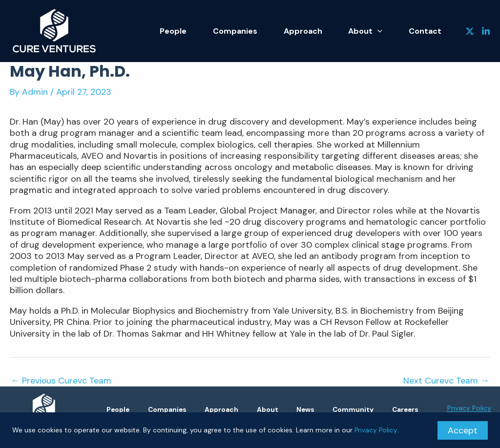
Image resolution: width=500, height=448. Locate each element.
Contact (428, 31)
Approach (321, 31)
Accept (463, 430)
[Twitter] (470, 31)
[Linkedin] (486, 31)
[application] (388, 31)
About (376, 31)
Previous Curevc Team (61, 381)
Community (393, 409)
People (205, 31)
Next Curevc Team (446, 381)
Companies (260, 31)
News (339, 409)
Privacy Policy (376, 430)
